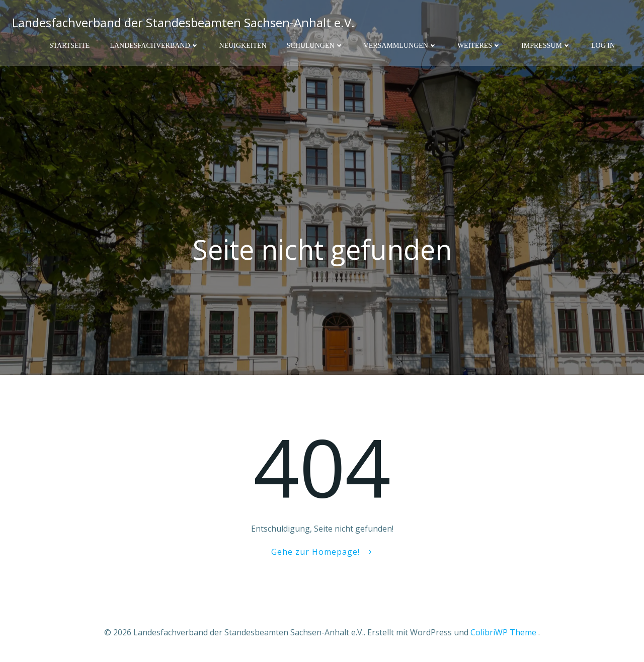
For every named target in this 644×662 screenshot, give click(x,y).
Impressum (546, 46)
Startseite (69, 46)
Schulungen (315, 46)
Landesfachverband (154, 46)
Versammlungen (400, 46)
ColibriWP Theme (503, 632)
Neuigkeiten (243, 46)
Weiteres (479, 46)
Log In (603, 46)
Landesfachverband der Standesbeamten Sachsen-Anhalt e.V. (183, 22)
